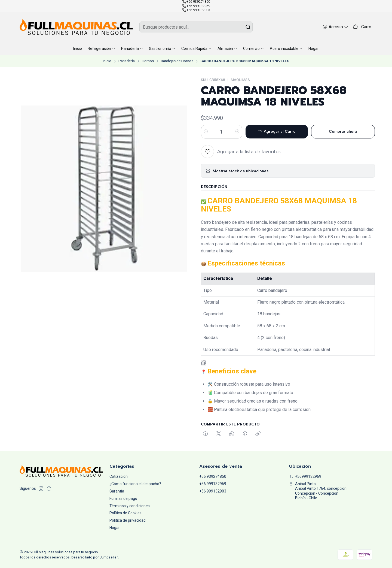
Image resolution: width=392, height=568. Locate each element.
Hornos (148, 61)
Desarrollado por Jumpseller (95, 557)
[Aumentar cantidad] (237, 132)
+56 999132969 (213, 484)
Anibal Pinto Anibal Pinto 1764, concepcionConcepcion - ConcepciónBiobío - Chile (318, 491)
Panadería (127, 61)
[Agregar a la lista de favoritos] (241, 152)
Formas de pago (123, 498)
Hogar (115, 528)
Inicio (107, 61)
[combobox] (196, 27)
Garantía (117, 491)
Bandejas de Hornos (177, 61)
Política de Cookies (125, 513)
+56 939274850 (213, 476)
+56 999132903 (213, 491)
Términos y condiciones (130, 506)
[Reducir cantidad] (206, 132)
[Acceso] (336, 27)
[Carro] (362, 27)
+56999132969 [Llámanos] (305, 476)
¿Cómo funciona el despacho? (135, 484)
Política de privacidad (128, 520)
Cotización (119, 476)
